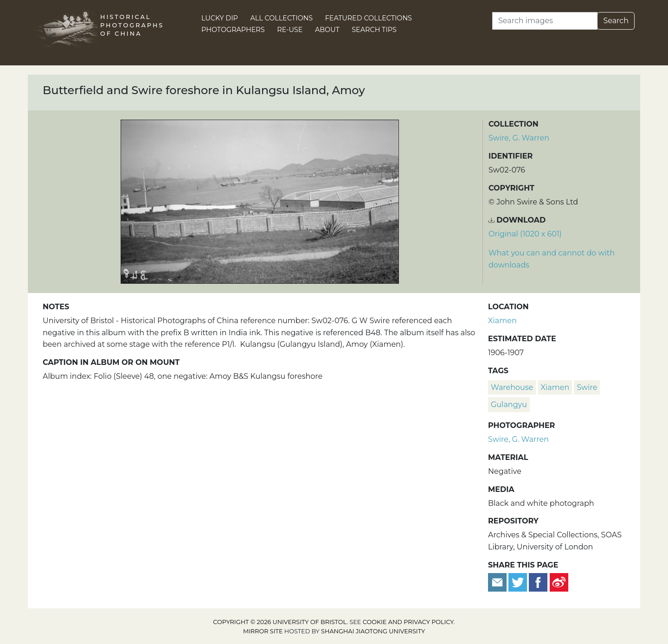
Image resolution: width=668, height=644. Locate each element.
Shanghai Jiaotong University (373, 631)
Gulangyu (509, 405)
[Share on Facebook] (538, 582)
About (327, 30)
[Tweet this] (519, 582)
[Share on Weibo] (559, 582)
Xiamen (502, 321)
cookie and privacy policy (408, 622)
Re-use (290, 30)
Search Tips (374, 30)
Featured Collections (369, 18)
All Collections (282, 18)
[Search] (545, 21)
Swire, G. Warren (519, 138)
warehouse (512, 387)
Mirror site (263, 631)
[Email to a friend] (498, 582)
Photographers (233, 30)
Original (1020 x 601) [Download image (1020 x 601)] (525, 234)
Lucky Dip (220, 18)
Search (616, 21)
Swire (587, 387)
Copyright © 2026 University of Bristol (280, 622)
